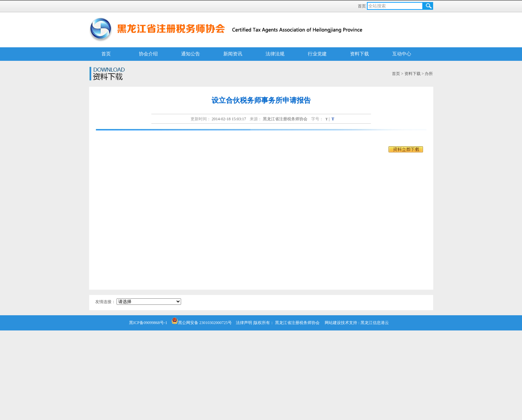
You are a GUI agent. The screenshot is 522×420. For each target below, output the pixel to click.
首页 (362, 6)
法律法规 (275, 54)
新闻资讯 (233, 54)
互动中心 (402, 54)
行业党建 (317, 54)
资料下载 (359, 54)
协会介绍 (148, 54)
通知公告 (191, 54)
